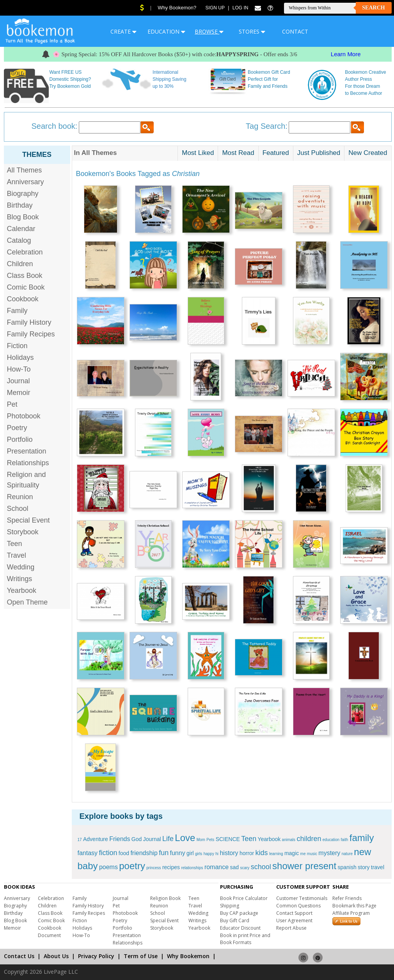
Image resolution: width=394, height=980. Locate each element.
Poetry (17, 428)
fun (164, 853)
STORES (252, 31)
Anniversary (26, 182)
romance (217, 867)
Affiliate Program (351, 913)
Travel (17, 555)
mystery (329, 853)
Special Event (28, 520)
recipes (171, 867)
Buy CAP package (239, 913)
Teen (15, 544)
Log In (240, 8)
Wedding (21, 567)
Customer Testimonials (302, 898)
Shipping (230, 906)
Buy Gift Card (235, 920)
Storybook (23, 532)
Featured (276, 153)
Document (49, 935)
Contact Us (19, 956)
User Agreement (294, 920)
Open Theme (28, 602)
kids (262, 853)
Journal (19, 381)
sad (234, 867)
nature (347, 854)
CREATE (123, 31)
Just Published (319, 153)
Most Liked (198, 153)
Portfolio (20, 439)
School (18, 509)
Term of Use (141, 956)
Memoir (19, 393)
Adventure (96, 839)
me (303, 854)
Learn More (346, 54)
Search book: (55, 126)
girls (199, 854)
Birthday (20, 205)
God (137, 839)
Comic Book (26, 287)
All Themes (25, 170)
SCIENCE (228, 839)
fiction (108, 853)
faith (345, 840)
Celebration (25, 252)
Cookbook (23, 299)
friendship (144, 853)
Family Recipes (31, 334)
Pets (210, 840)
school (261, 867)
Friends (120, 839)
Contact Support (294, 913)
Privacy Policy (96, 956)
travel (378, 867)
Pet (12, 404)
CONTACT (295, 31)
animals (289, 840)
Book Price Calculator (244, 898)
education (331, 840)
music (312, 854)
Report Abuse (291, 928)
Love (185, 838)
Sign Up (215, 8)
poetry (132, 866)
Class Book (25, 276)
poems (108, 867)
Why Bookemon (188, 956)
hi (217, 854)
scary (245, 868)
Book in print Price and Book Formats (245, 939)
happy (209, 854)
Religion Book (165, 898)
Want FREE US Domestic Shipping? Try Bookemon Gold (70, 79)
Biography (23, 194)
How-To (19, 369)
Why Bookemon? (177, 8)
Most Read (238, 153)
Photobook (24, 416)
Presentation (27, 451)
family (362, 838)
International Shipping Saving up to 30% (169, 79)
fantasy (88, 853)
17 (80, 840)
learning (276, 854)
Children (20, 264)
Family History (29, 322)
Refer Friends (347, 898)
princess (154, 868)
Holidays (20, 357)
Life (168, 839)
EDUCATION (166, 31)
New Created (368, 153)
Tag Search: (267, 126)
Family (17, 311)
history (229, 853)
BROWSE (209, 31)
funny (178, 853)
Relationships (28, 463)
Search (373, 8)
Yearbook (22, 590)
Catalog (19, 240)
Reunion (20, 497)
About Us (56, 956)
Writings (20, 579)
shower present (304, 866)
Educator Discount (240, 928)
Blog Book (23, 217)
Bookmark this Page (354, 906)
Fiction (17, 346)
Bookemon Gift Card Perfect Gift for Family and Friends (269, 79)
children (309, 839)
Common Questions (298, 906)
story (364, 867)
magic (292, 853)
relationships (192, 868)
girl (190, 853)
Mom (201, 840)
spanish (347, 867)
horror (247, 853)
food (124, 853)
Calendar (21, 229)
